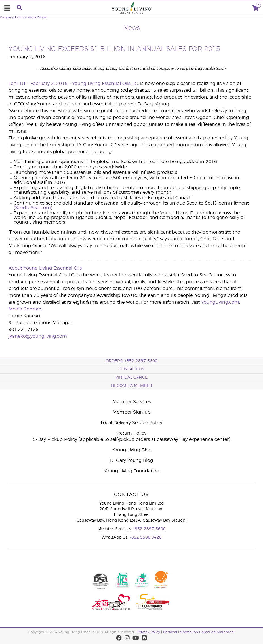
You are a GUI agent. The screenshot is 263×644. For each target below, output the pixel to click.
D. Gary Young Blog (131, 460)
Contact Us (131, 369)
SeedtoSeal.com (33, 208)
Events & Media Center (31, 18)
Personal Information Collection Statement (199, 632)
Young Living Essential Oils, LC (105, 84)
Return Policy (131, 433)
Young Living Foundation (132, 471)
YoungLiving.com (220, 302)
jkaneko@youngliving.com (38, 336)
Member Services (132, 402)
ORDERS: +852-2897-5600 (131, 361)
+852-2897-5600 (149, 529)
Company (7, 18)
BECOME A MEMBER (132, 386)
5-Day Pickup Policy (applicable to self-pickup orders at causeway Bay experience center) (131, 439)
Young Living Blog (132, 450)
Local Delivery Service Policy (131, 423)
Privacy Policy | (150, 632)
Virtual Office (131, 378)
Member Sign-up (132, 412)
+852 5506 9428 (146, 537)
